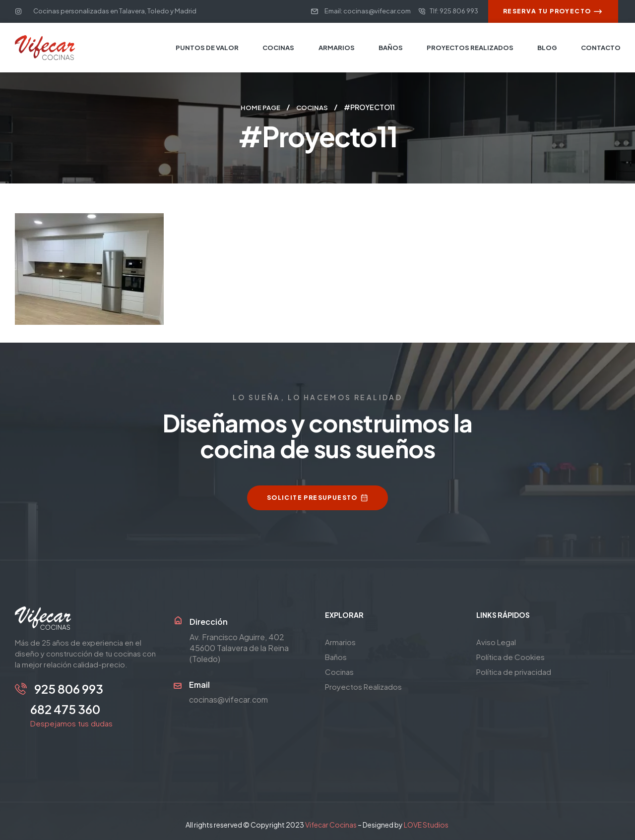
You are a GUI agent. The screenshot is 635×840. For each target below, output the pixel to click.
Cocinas (313, 107)
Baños (336, 656)
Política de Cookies (510, 656)
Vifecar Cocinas (331, 820)
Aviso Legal (496, 641)
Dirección (209, 621)
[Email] (178, 685)
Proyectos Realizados (363, 686)
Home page (259, 107)
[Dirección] (178, 620)
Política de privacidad (514, 671)
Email (199, 684)
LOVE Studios (426, 820)
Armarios (340, 641)
